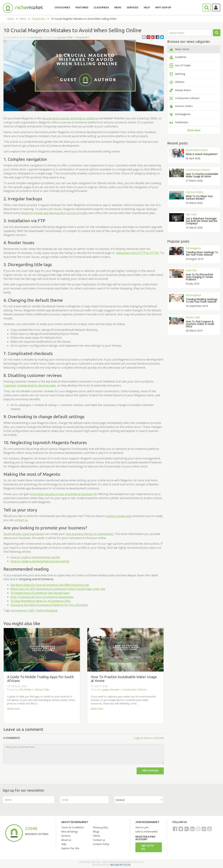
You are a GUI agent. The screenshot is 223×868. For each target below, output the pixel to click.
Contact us (99, 840)
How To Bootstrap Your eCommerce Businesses (42, 597)
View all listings (70, 832)
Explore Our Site (70, 848)
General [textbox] (120, 800)
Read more (13, 709)
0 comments (35, 37)
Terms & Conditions (72, 827)
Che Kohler (25, 690)
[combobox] (139, 800)
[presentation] (195, 803)
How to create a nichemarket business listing (40, 561)
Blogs (96, 832)
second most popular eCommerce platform (70, 118)
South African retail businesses (24, 534)
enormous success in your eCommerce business (62, 494)
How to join (142, 827)
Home (11, 19)
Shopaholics (39, 19)
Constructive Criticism (135, 690)
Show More (194, 130)
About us (66, 840)
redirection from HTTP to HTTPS (137, 253)
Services (66, 836)
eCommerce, (19, 610)
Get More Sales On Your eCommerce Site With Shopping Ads (50, 585)
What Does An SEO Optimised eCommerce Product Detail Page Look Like (58, 589)
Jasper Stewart (111, 690)
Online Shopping (47, 610)
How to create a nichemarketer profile (35, 557)
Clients (97, 836)
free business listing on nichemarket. (90, 534)
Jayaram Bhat (65, 37)
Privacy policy (100, 827)
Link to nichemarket (147, 832)
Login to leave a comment (149, 738)
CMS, (32, 610)
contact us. (21, 520)
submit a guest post (119, 516)
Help (64, 844)
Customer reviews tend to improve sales (30, 385)
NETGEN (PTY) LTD (120, 865)
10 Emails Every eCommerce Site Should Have (40, 593)
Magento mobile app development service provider (55, 213)
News (23, 19)
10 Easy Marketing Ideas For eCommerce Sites (41, 601)
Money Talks (42, 690)
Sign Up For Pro (147, 847)
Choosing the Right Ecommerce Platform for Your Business (49, 605)
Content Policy (101, 844)
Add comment (150, 770)
